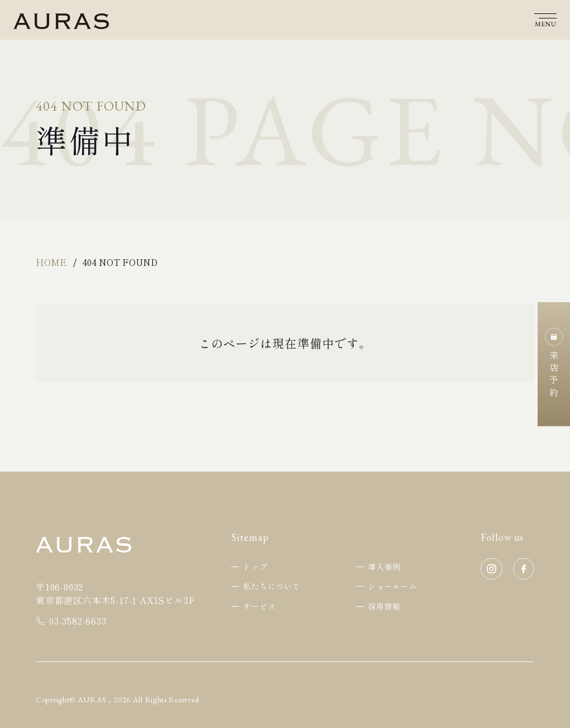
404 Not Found (120, 262)
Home (51, 262)
